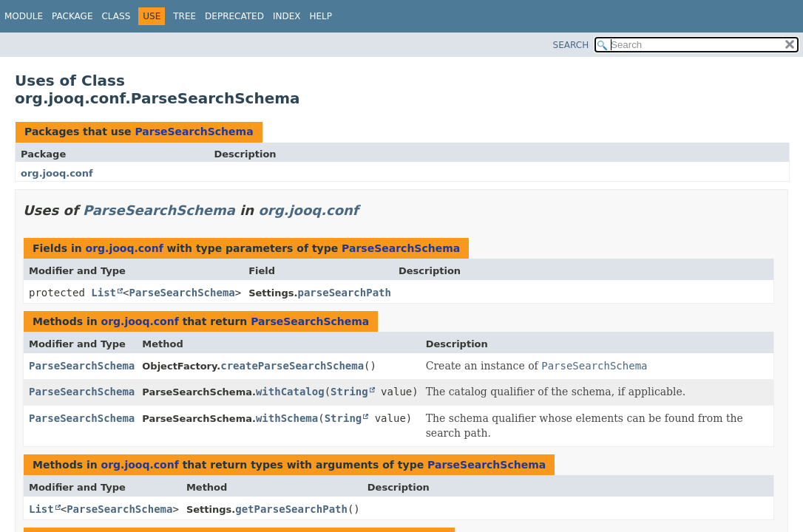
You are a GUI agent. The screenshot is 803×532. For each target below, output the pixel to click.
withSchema (287, 418)
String (349, 392)
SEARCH (571, 45)
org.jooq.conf (57, 173)
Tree (184, 16)
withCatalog (290, 392)
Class (116, 16)
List (104, 293)
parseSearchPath (345, 293)
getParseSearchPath (291, 509)
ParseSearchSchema (194, 132)
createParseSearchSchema (292, 366)
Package (72, 16)
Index (287, 16)
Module (24, 16)
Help (321, 16)
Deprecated (234, 16)
